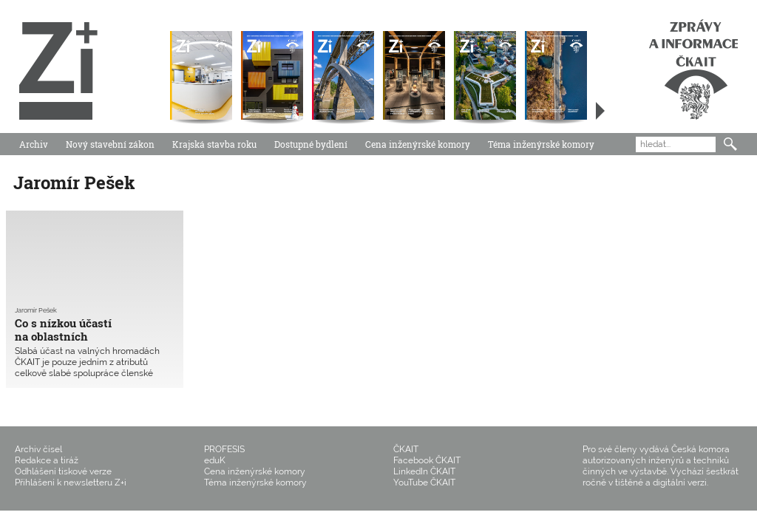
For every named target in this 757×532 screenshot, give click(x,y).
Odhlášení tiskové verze (63, 471)
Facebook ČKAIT (427, 460)
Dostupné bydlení (311, 144)
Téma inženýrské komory (541, 144)
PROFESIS (224, 449)
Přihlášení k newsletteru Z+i (71, 482)
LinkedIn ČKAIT (424, 471)
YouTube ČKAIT (424, 482)
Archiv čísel (38, 449)
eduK (215, 460)
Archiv (34, 144)
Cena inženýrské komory (418, 144)
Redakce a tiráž (47, 460)
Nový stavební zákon (110, 144)
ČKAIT (406, 449)
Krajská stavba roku (214, 144)
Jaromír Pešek (36, 310)
